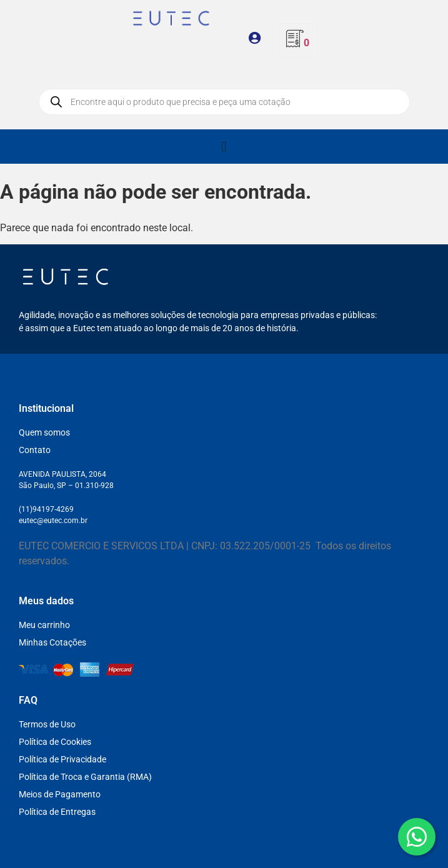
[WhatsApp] (417, 837)
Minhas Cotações (52, 642)
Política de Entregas (57, 812)
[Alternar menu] (224, 147)
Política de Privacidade (62, 759)
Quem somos (44, 432)
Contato (35, 450)
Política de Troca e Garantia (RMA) (85, 777)
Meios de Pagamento (60, 794)
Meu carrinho (44, 625)
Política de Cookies (55, 742)
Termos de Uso (47, 724)
